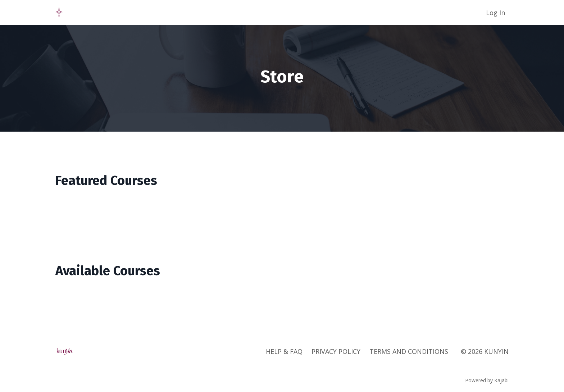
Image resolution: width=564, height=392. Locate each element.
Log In (495, 13)
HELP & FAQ (284, 351)
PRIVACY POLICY (336, 351)
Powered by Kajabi (487, 380)
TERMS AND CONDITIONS (409, 351)
